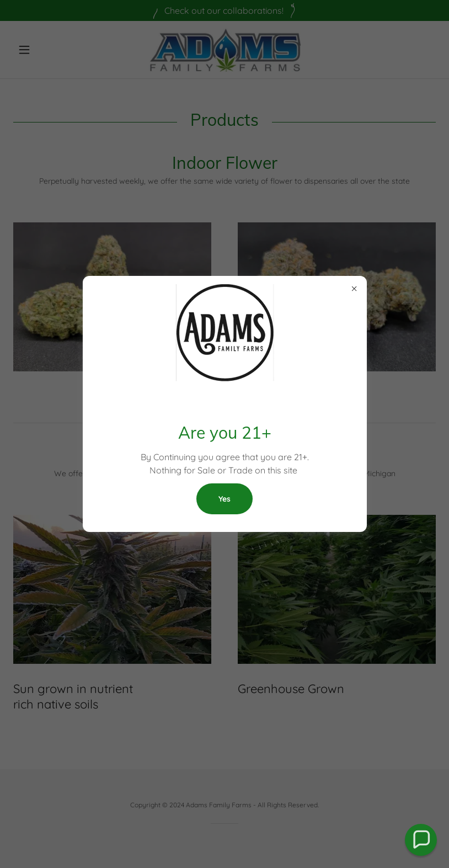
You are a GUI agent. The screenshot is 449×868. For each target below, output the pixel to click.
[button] (421, 840)
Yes (225, 499)
